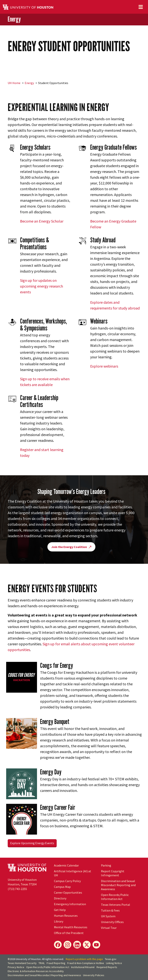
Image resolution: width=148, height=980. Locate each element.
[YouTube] (96, 945)
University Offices (112, 922)
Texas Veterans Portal (116, 905)
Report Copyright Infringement (113, 873)
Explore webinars (104, 366)
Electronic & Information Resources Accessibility (36, 971)
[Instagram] (67, 945)
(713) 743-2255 (17, 889)
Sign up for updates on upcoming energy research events (42, 286)
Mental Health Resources (71, 927)
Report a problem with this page (84, 959)
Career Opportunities (68, 892)
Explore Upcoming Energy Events (32, 843)
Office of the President (69, 933)
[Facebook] (58, 945)
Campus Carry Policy (67, 881)
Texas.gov (111, 959)
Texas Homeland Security (22, 963)
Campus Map (62, 887)
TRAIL (42, 963)
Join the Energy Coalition (71, 547)
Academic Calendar (66, 865)
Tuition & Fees (110, 910)
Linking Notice (114, 963)
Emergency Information (70, 904)
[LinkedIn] (77, 945)
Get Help (60, 910)
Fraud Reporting (56, 963)
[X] (87, 945)
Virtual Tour (109, 928)
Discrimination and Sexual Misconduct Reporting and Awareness (118, 885)
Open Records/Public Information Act (115, 897)
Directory (60, 898)
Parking (106, 865)
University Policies (94, 975)
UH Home (14, 83)
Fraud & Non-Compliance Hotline (86, 963)
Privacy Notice (16, 967)
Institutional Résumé (83, 967)
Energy (14, 19)
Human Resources (66, 916)
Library (59, 921)
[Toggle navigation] (141, 7)
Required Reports (107, 967)
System (108, 916)
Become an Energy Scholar (42, 221)
